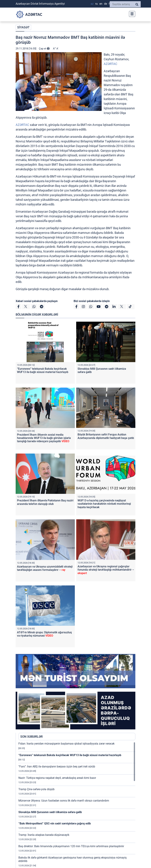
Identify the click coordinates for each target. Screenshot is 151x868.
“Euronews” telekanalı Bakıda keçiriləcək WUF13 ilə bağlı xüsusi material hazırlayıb (43, 370)
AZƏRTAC (110, 64)
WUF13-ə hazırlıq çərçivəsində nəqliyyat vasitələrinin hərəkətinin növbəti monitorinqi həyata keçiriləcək (104, 504)
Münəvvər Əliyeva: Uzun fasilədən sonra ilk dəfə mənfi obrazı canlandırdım (64, 801)
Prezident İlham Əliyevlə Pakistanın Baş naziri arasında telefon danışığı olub (45, 502)
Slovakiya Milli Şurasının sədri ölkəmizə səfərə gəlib (50, 812)
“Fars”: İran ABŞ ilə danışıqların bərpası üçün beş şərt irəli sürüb (57, 766)
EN (101, 4)
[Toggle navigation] (131, 14)
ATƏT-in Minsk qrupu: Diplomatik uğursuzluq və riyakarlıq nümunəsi (44, 634)
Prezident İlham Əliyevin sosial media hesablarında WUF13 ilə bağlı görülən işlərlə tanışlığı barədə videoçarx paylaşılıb (44, 438)
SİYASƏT (23, 27)
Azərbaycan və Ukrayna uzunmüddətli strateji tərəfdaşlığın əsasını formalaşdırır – (45, 568)
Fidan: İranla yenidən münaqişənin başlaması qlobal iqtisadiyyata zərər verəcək (66, 744)
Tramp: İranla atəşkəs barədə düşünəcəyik (44, 835)
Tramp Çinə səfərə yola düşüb (36, 789)
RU (96, 4)
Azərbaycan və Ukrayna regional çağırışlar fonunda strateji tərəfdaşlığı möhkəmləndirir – (106, 570)
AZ (92, 4)
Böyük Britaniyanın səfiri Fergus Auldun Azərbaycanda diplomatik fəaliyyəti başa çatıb (106, 436)
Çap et (44, 49)
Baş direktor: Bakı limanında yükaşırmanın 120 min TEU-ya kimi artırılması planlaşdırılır (71, 846)
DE (106, 4)
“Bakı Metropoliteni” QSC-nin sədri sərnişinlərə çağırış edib (55, 823)
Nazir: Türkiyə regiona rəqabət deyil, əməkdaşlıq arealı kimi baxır (57, 778)
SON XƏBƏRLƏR (31, 737)
